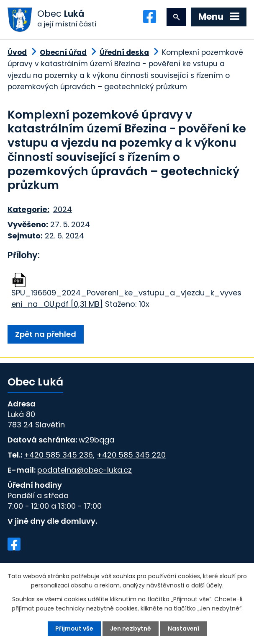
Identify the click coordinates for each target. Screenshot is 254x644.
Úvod (17, 52)
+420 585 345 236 (58, 455)
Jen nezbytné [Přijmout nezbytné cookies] (131, 628)
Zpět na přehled (46, 334)
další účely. (207, 585)
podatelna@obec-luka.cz (85, 470)
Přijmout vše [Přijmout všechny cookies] (74, 628)
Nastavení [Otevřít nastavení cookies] (183, 628)
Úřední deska (124, 52)
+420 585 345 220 (131, 455)
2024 (63, 209)
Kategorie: (28, 209)
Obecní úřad (63, 52)
